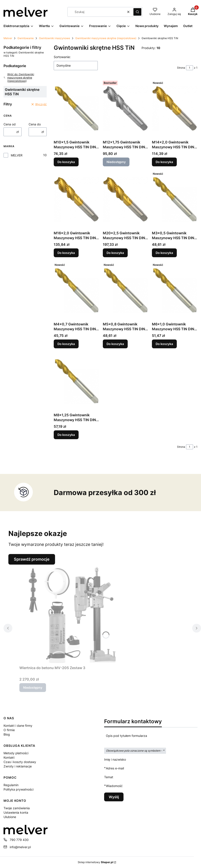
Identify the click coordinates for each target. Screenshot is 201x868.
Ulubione (10, 817)
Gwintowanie (26, 38)
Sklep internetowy (95, 862)
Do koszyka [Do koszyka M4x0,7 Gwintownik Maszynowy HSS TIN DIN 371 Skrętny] (66, 344)
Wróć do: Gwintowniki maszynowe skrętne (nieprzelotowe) (19, 78)
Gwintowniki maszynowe (54, 38)
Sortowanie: (62, 57)
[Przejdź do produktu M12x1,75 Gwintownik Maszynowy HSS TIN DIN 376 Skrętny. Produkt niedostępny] (126, 108)
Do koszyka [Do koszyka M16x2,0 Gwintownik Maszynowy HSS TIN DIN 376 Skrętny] (66, 253)
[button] (137, 12)
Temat (109, 777)
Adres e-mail (115, 768)
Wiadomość (114, 786)
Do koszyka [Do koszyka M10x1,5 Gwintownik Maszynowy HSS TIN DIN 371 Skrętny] (66, 162)
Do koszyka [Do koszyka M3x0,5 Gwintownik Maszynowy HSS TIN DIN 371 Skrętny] (164, 253)
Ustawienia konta (16, 812)
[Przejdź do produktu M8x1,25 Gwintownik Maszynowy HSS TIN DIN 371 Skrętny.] (77, 381)
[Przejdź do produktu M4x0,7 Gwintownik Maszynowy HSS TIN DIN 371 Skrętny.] (77, 290)
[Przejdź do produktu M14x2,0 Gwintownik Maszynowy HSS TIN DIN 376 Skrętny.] (175, 108)
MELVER (17, 155)
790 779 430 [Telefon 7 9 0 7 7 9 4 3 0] (19, 840)
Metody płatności (16, 753)
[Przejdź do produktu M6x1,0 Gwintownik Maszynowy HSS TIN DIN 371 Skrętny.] (175, 290)
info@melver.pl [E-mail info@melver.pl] (20, 847)
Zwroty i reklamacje (18, 766)
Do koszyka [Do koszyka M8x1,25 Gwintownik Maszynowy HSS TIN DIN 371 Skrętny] (66, 435)
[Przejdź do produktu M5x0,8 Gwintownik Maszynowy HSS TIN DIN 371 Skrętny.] (126, 290)
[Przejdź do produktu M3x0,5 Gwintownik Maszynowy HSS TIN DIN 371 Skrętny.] (175, 199)
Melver (8, 38)
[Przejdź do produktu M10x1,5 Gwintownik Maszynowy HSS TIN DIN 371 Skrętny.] (77, 108)
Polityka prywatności (18, 789)
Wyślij (114, 797)
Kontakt (9, 757)
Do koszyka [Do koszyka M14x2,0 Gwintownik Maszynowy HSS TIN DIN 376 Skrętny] (164, 162)
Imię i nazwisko (115, 759)
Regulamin (11, 785)
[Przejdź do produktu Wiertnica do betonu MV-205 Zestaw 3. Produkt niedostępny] (74, 614)
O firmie (9, 730)
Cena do (35, 124)
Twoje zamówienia (17, 808)
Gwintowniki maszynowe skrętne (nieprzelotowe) (106, 38)
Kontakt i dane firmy (18, 726)
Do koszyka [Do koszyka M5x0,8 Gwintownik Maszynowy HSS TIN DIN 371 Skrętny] (115, 344)
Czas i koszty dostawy (20, 762)
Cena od (10, 124)
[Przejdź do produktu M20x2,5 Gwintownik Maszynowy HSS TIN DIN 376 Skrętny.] (126, 199)
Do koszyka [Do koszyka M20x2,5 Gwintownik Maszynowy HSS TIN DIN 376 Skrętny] (115, 253)
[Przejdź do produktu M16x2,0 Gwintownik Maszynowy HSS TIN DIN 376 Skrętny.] (77, 199)
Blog (7, 734)
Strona (181, 68)
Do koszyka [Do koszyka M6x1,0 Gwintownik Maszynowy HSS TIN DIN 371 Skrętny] (164, 344)
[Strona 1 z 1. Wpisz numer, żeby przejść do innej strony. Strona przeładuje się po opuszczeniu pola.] (190, 68)
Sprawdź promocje (32, 559)
